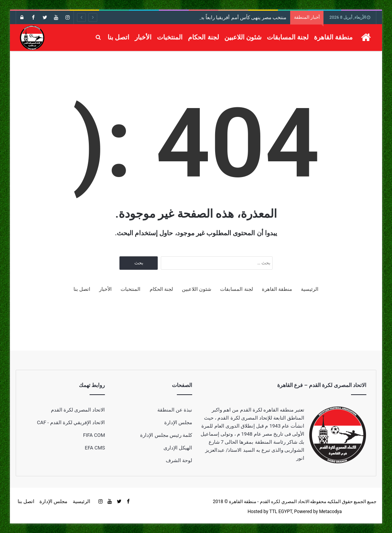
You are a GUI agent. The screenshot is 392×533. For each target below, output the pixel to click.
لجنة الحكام (203, 37)
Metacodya (330, 512)
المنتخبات (170, 37)
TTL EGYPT (281, 512)
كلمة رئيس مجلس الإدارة (166, 435)
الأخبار (143, 37)
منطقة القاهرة (333, 37)
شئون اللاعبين (243, 37)
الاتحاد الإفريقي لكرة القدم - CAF (71, 422)
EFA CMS (95, 448)
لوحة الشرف (179, 460)
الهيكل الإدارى (178, 448)
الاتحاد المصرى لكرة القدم (78, 410)
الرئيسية (310, 289)
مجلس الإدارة (178, 422)
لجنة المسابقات (288, 37)
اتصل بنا (118, 37)
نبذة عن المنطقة (175, 410)
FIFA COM (94, 435)
